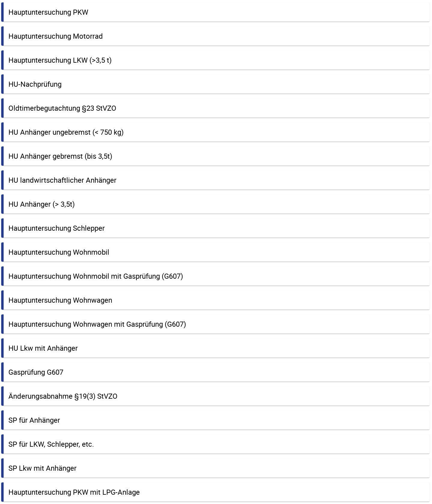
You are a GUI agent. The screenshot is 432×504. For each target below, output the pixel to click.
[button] (215, 12)
